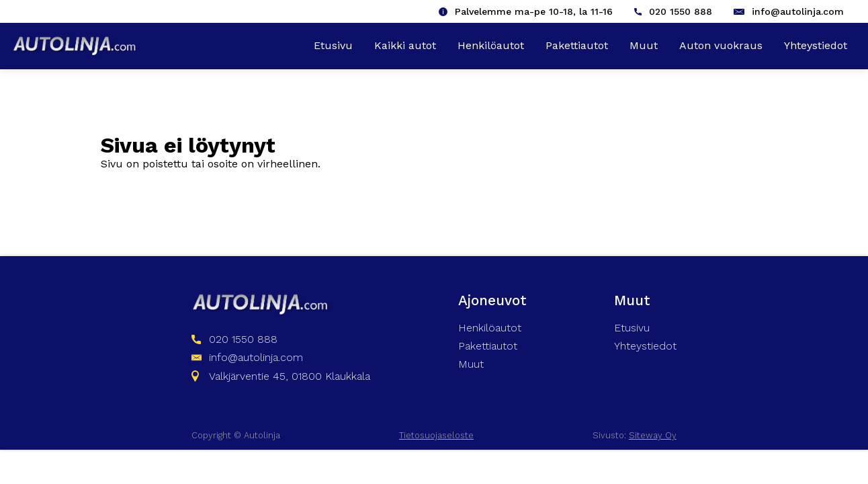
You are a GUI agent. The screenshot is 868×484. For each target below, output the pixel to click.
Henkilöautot (491, 45)
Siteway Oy (653, 435)
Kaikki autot (405, 45)
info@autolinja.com (798, 11)
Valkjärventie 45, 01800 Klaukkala (290, 376)
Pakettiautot (577, 45)
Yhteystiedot (816, 45)
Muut (644, 45)
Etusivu (333, 45)
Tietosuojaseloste (436, 435)
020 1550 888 (681, 11)
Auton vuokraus (721, 45)
